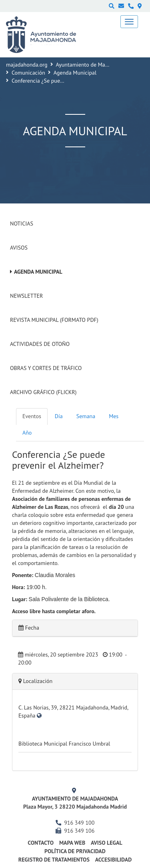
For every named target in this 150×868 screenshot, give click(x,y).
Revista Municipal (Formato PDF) (54, 320)
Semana (86, 416)
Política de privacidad (75, 851)
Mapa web (72, 843)
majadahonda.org (27, 65)
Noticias (22, 224)
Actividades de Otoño (40, 344)
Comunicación (28, 73)
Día (59, 416)
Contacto (41, 843)
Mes (114, 416)
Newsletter (26, 296)
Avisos (19, 248)
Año (27, 433)
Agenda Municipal (75, 73)
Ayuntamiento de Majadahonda (93, 65)
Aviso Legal (107, 843)
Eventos (32, 416)
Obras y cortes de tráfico (46, 368)
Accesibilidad (114, 860)
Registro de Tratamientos (54, 860)
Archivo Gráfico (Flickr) (43, 392)
